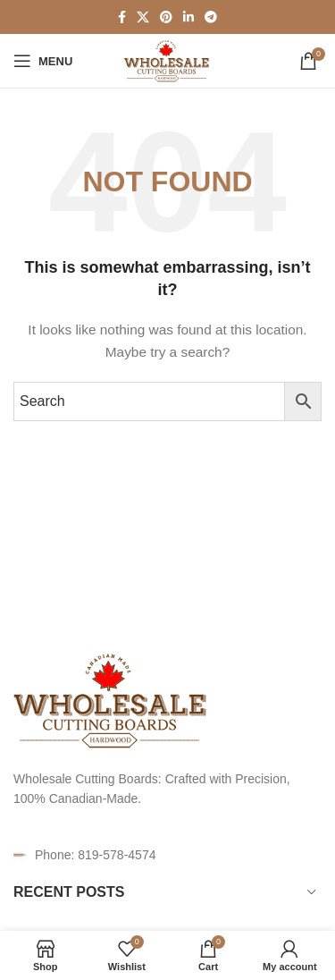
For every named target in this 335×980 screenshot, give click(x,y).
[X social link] (143, 17)
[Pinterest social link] (166, 17)
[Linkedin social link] (188, 17)
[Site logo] (167, 60)
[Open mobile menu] (43, 61)
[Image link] (112, 699)
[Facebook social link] (122, 17)
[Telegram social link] (211, 17)
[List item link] (167, 855)
